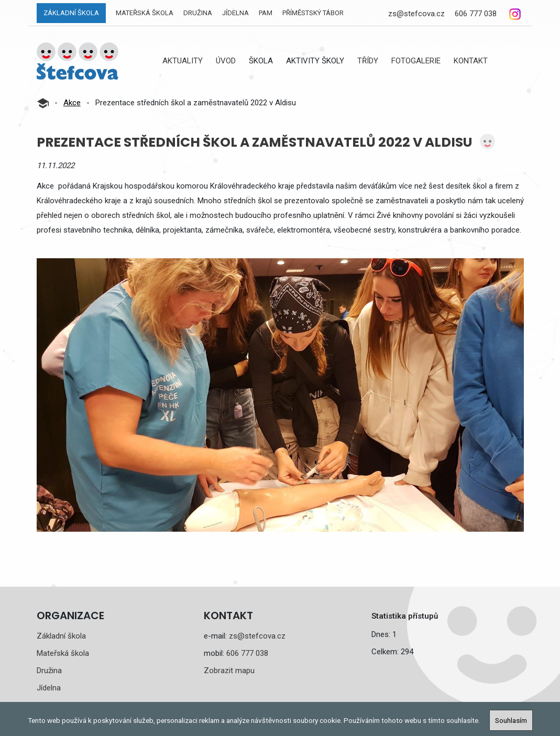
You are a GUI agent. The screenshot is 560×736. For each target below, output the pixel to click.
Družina (198, 13)
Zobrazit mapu (229, 671)
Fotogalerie (416, 61)
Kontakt (471, 61)
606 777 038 (476, 14)
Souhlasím (511, 720)
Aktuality (183, 61)
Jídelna (235, 13)
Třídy (368, 61)
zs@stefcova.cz (416, 14)
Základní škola (71, 13)
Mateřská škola (145, 13)
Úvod (226, 61)
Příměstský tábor (313, 13)
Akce (72, 103)
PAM (266, 13)
